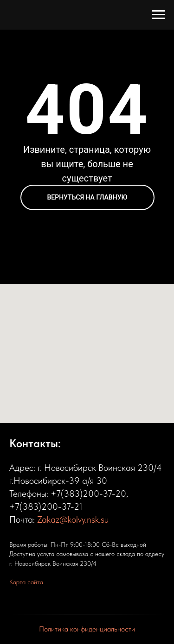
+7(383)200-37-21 (46, 506)
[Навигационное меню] (158, 15)
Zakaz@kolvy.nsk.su (73, 519)
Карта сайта (26, 582)
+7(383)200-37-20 (88, 494)
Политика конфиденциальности (87, 629)
